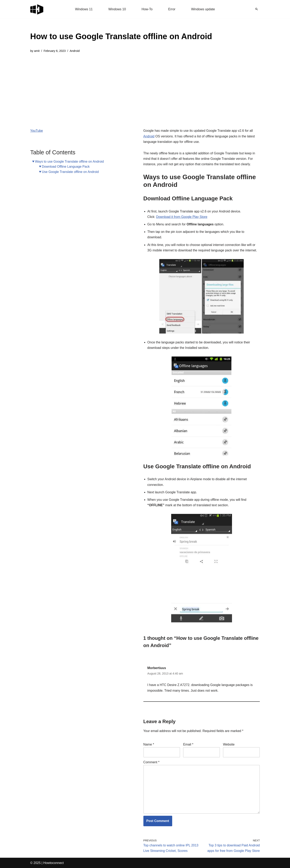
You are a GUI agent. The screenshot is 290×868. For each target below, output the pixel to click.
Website (229, 744)
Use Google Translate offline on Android (70, 172)
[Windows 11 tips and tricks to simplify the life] (37, 9)
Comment (151, 762)
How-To (147, 9)
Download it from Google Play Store (182, 217)
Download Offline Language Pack (66, 167)
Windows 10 (117, 9)
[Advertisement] (121, 88)
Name (149, 744)
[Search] (257, 9)
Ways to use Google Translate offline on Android (69, 162)
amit (37, 51)
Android (75, 51)
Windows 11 (84, 9)
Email (188, 744)
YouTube (37, 131)
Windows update (203, 9)
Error (172, 9)
